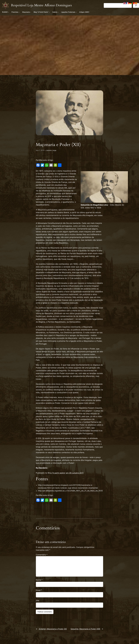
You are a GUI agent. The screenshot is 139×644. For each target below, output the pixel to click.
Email (39, 590)
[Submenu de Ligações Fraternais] (76, 12)
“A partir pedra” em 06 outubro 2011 (68, 473)
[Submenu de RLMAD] (9, 12)
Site (38, 601)
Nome (39, 580)
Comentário (42, 555)
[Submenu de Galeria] (58, 12)
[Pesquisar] (136, 5)
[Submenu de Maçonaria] (31, 12)
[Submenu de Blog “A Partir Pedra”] (49, 12)
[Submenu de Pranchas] (19, 12)
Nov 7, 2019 (40, 150)
